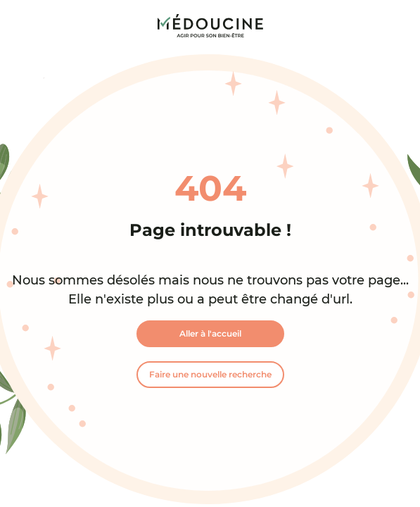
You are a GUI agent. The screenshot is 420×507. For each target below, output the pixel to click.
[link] (210, 26)
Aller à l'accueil (210, 333)
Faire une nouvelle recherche (210, 374)
